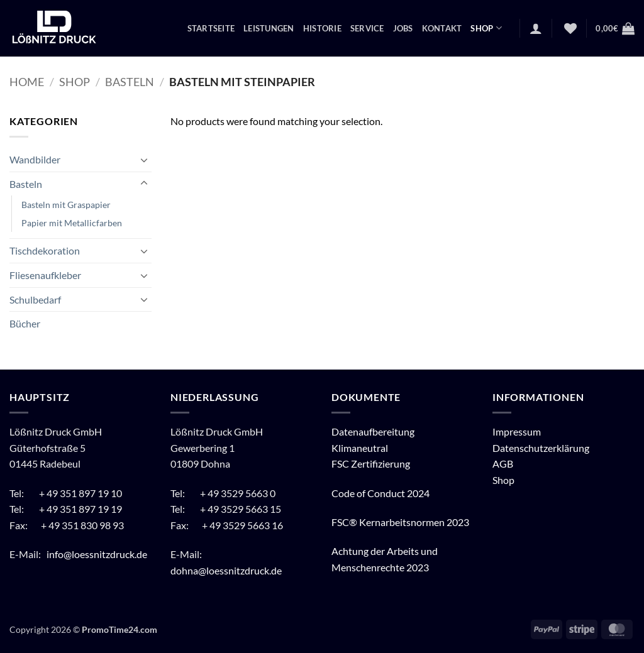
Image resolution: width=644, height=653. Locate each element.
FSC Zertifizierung (371, 464)
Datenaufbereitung (373, 431)
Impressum (517, 431)
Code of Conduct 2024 (380, 493)
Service (367, 28)
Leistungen (269, 28)
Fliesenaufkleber (45, 275)
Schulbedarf (35, 299)
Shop (486, 28)
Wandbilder (35, 159)
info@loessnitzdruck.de (98, 554)
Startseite (211, 28)
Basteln (130, 82)
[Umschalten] (144, 160)
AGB (503, 464)
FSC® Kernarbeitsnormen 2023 (400, 522)
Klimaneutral (360, 448)
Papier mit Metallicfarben (72, 223)
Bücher (25, 323)
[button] (536, 28)
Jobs (403, 28)
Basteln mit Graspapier (66, 205)
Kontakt (442, 28)
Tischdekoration (45, 250)
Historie (322, 28)
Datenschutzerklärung (541, 448)
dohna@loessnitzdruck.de (226, 570)
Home (27, 82)
